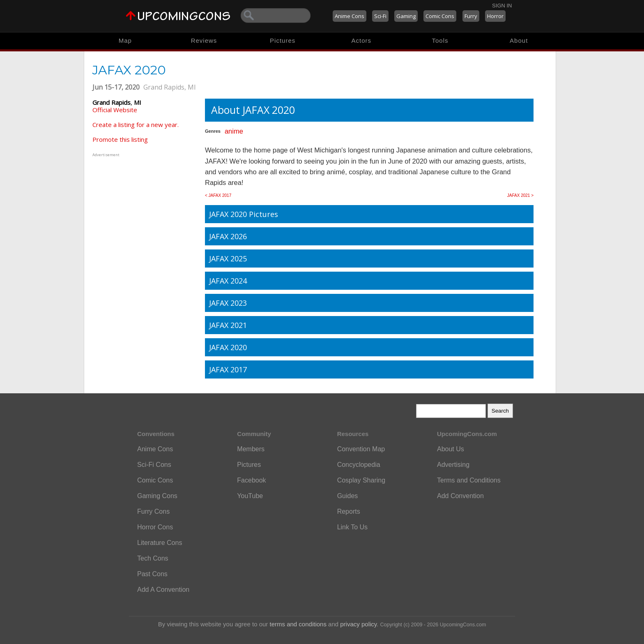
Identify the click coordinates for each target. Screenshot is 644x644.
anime (234, 131)
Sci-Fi (380, 16)
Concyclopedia (359, 465)
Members (251, 449)
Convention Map (361, 449)
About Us (451, 449)
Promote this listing (120, 139)
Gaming (406, 16)
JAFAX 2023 (228, 303)
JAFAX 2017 (228, 369)
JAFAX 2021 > (520, 195)
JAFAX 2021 (228, 325)
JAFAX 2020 (228, 347)
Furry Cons (153, 511)
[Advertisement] (144, 210)
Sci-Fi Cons (154, 465)
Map (125, 40)
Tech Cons (153, 558)
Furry (471, 16)
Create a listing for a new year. (136, 125)
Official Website (115, 110)
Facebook (251, 480)
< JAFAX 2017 (218, 195)
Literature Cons (160, 543)
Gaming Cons (157, 496)
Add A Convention (163, 590)
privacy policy (358, 624)
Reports (349, 511)
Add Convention (460, 496)
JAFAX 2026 (228, 236)
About (519, 40)
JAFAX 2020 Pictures (244, 214)
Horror (495, 16)
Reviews (204, 40)
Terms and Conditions (469, 480)
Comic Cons (440, 16)
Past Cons (152, 574)
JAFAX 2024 (228, 281)
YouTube (250, 496)
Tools (440, 40)
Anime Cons (350, 16)
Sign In (502, 6)
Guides (348, 496)
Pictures (283, 40)
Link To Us (352, 527)
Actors (362, 40)
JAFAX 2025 (228, 259)
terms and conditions (298, 624)
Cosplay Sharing (361, 480)
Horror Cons (155, 527)
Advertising (453, 465)
